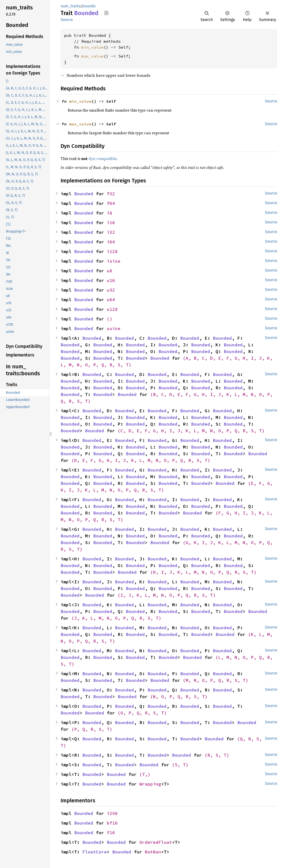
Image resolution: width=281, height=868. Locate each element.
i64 (111, 242)
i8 (109, 213)
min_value (92, 47)
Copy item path (106, 13)
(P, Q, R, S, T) (92, 729)
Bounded (84, 194)
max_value (92, 56)
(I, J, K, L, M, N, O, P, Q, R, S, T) (167, 595)
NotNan (153, 852)
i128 (112, 251)
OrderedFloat (156, 842)
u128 (112, 309)
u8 (109, 271)
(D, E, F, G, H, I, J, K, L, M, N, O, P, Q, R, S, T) (141, 460)
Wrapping (150, 784)
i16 (111, 223)
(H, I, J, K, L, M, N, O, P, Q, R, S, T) (203, 572)
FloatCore (95, 852)
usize (114, 328)
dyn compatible (103, 158)
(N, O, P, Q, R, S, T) (179, 697)
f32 (111, 194)
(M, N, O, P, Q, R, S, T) (216, 680)
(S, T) (180, 765)
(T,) (145, 774)
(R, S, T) (217, 755)
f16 (111, 833)
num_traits (70, 6)
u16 (111, 280)
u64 (111, 300)
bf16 (112, 823)
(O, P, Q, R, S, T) (142, 713)
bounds (89, 6)
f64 (111, 203)
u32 (111, 290)
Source (67, 20)
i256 (112, 813)
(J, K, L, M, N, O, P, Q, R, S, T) (116, 618)
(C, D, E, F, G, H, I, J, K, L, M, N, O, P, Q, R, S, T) (191, 431)
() (109, 319)
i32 (111, 232)
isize (114, 261)
